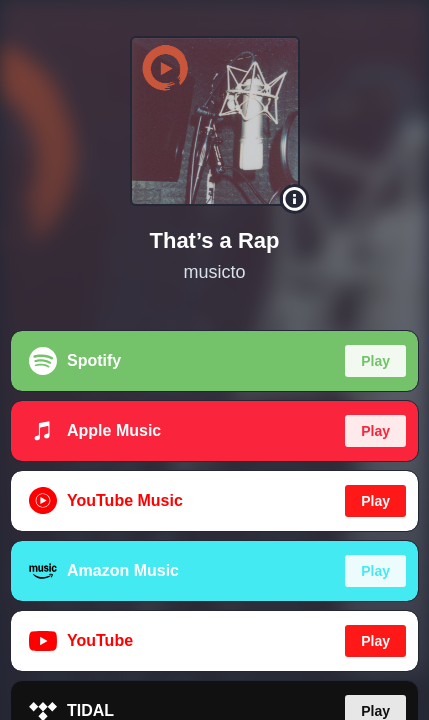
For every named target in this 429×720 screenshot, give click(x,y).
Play (375, 361)
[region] (214, 360)
